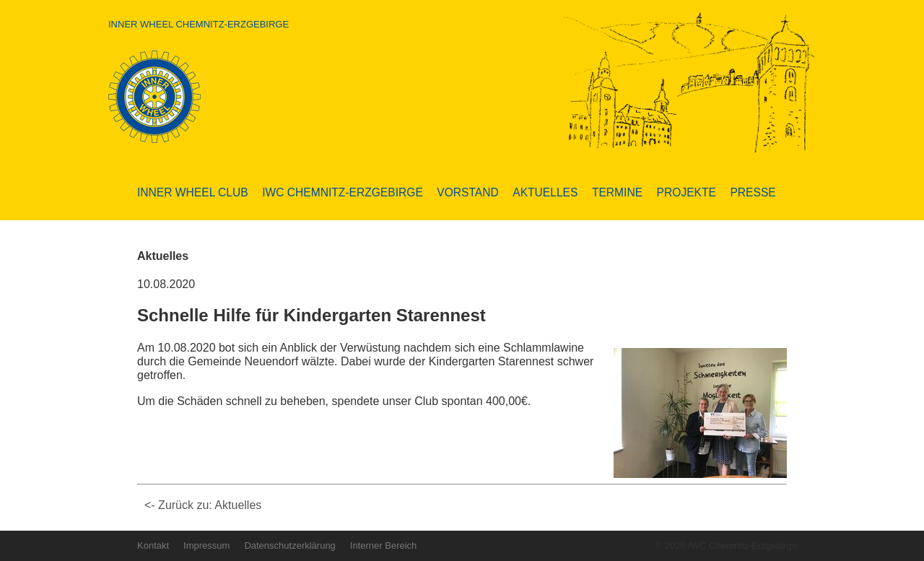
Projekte (687, 192)
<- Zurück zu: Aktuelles (203, 505)
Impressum (206, 545)
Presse (753, 192)
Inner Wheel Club (193, 192)
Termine (617, 192)
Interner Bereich (384, 545)
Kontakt (153, 545)
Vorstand (467, 192)
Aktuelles (545, 192)
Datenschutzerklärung (289, 545)
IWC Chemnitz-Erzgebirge (343, 192)
